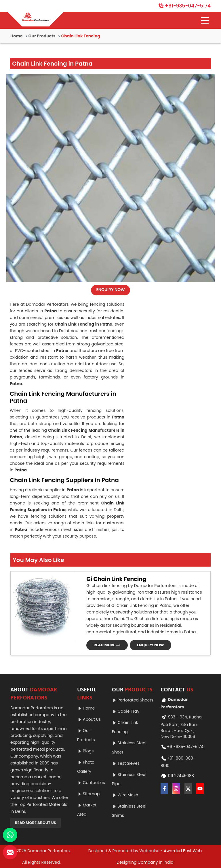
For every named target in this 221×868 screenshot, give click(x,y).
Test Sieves (126, 763)
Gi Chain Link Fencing (116, 579)
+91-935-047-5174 (185, 6)
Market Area (87, 810)
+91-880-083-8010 (178, 761)
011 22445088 (177, 776)
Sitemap (88, 794)
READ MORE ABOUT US (36, 823)
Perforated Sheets (133, 700)
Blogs (85, 751)
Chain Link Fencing (125, 727)
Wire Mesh (125, 795)
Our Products (42, 36)
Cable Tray (126, 711)
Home (17, 36)
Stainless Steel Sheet (129, 747)
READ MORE (107, 645)
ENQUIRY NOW (110, 290)
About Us (89, 719)
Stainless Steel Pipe (129, 779)
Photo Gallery (86, 767)
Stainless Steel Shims (129, 811)
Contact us (91, 783)
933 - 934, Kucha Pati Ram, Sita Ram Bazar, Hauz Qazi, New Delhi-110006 (181, 726)
